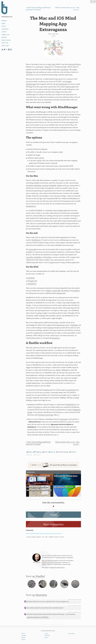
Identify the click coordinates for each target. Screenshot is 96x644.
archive (4, 32)
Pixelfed (23, 638)
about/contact (6, 40)
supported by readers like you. (57, 567)
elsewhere (71, 557)
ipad (46, 452)
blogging (38, 452)
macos (53, 452)
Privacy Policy (71, 634)
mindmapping (63, 452)
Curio (67, 186)
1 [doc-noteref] (32, 349)
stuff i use (5, 43)
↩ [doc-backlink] (59, 415)
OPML (39, 161)
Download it (64, 419)
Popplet (49, 291)
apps (30, 452)
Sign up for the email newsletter (50, 561)
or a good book (70, 390)
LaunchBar (30, 257)
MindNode (53, 186)
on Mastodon (40, 595)
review (74, 452)
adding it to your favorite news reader (51, 562)
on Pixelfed (38, 576)
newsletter (5, 29)
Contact (46, 634)
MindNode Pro (31, 206)
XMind (59, 186)
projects (4, 21)
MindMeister (63, 84)
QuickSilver (38, 257)
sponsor (4, 37)
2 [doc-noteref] (63, 382)
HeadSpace (76, 291)
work (30, 455)
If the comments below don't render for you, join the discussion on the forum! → (44, 534)
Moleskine (75, 325)
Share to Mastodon (53, 524)
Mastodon (63, 557)
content (46, 567)
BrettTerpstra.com (7, 17)
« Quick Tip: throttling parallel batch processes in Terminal (38, 443)
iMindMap (38, 186)
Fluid (52, 263)
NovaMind (30, 186)
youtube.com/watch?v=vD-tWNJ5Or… (38, 617)
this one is (59, 79)
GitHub (58, 557)
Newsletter (47, 636)
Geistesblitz (33, 249)
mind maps (52, 64)
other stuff (5, 46)
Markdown (56, 338)
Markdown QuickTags (46, 415)
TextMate (48, 257)
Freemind (45, 186)
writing (38, 455)
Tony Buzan (64, 70)
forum (4, 26)
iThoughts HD (32, 281)
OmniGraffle (56, 291)
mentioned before (74, 64)
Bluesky (44, 564)
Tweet (53, 36)
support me (5, 35)
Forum (46, 638)
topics (3, 23)
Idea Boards (65, 291)
